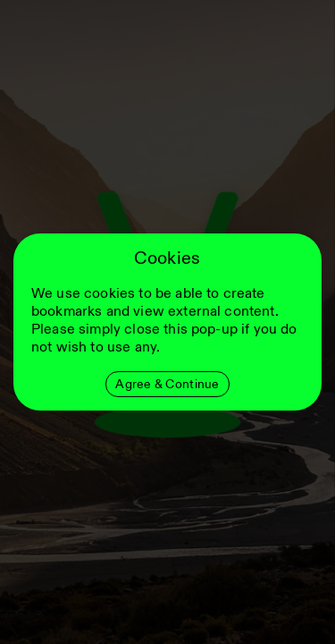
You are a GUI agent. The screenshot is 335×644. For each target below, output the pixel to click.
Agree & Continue (167, 384)
